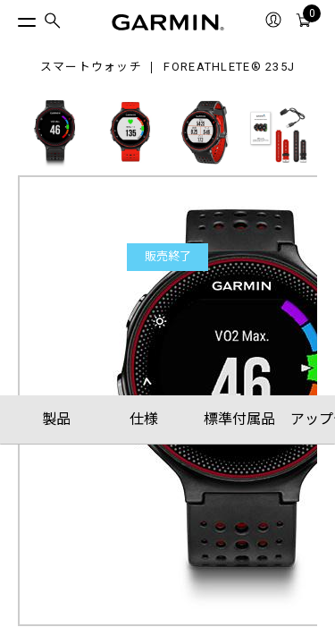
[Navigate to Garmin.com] (168, 22)
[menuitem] (53, 23)
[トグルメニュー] (11, 18)
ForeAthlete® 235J (229, 68)
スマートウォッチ (91, 68)
